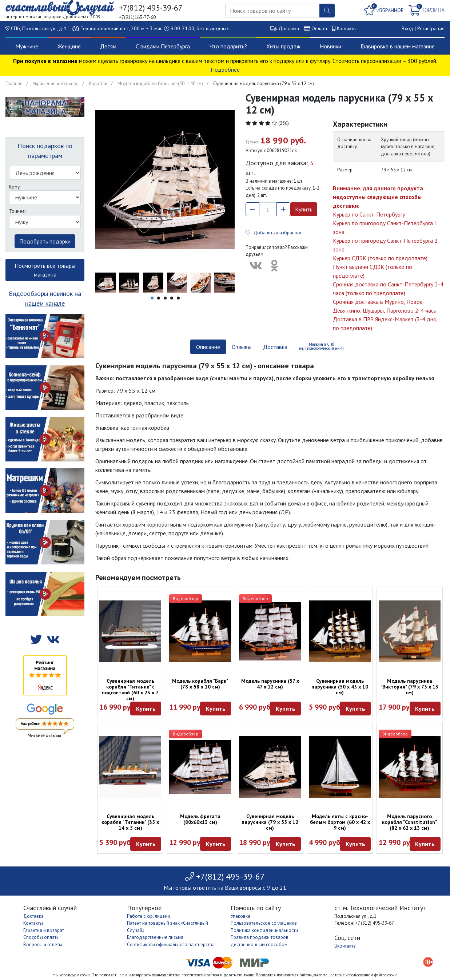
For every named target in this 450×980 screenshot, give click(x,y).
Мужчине (27, 46)
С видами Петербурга (163, 46)
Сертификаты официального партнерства (171, 945)
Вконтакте (345, 946)
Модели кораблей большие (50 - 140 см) (160, 84)
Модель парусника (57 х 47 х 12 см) (270, 684)
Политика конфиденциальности (264, 930)
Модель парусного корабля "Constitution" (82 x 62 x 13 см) (409, 822)
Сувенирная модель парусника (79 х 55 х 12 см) (270, 822)
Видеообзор (186, 598)
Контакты (347, 28)
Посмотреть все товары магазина (45, 270)
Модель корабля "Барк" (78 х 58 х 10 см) (200, 684)
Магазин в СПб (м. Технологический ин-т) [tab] (321, 346)
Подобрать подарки (45, 241)
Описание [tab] (208, 347)
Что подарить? (228, 46)
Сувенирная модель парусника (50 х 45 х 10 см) (340, 687)
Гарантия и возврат (44, 930)
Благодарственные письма (155, 937)
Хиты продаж (283, 46)
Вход (407, 28)
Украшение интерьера (56, 84)
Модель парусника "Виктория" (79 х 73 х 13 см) (409, 687)
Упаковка (240, 916)
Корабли (98, 84)
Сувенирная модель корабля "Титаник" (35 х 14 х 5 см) (130, 822)
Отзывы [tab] (242, 347)
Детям (108, 46)
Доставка (289, 28)
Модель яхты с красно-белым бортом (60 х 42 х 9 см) (340, 822)
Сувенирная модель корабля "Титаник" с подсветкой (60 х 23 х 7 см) (130, 690)
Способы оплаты (41, 937)
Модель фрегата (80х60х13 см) (200, 819)
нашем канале (45, 303)
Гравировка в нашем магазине (398, 46)
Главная (14, 84)
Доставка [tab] (275, 347)
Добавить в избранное (274, 233)
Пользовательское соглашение (264, 923)
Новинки (330, 46)
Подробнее (225, 70)
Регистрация (431, 28)
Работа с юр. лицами (149, 916)
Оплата (319, 28)
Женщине (69, 46)
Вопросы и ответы (43, 945)
